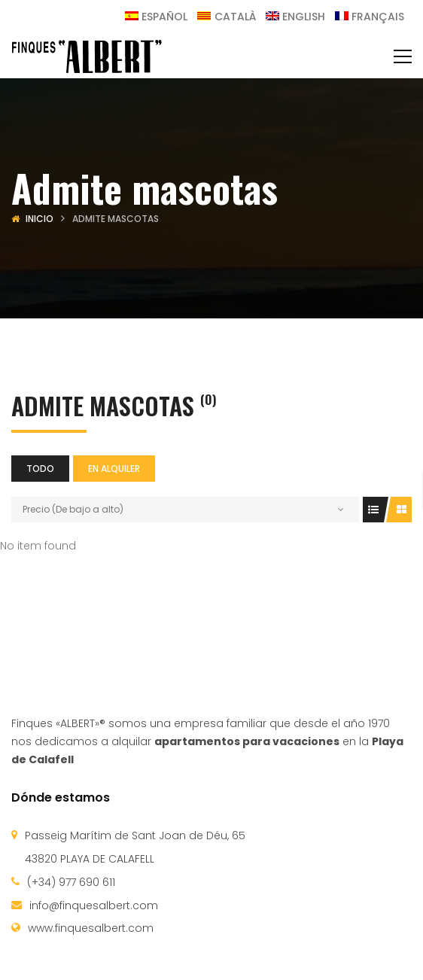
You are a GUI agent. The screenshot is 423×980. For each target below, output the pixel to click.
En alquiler (114, 469)
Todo (40, 469)
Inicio (40, 219)
